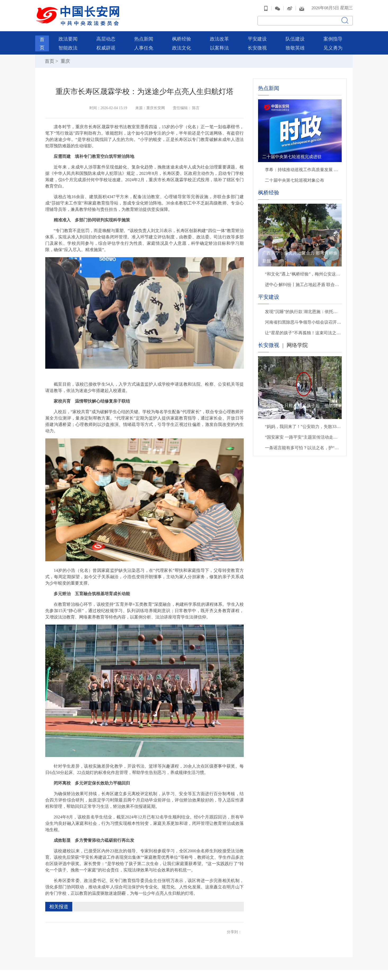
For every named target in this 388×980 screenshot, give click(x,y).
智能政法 (68, 47)
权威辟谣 (106, 47)
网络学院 (297, 344)
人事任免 (144, 47)
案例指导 (333, 38)
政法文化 (182, 47)
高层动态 (106, 38)
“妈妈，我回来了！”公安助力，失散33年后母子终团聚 (303, 426)
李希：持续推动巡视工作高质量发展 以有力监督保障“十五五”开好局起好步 (303, 169)
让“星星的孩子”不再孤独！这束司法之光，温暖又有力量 (303, 332)
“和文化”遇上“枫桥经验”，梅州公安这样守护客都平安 (303, 273)
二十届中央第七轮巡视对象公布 (295, 179)
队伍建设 (295, 38)
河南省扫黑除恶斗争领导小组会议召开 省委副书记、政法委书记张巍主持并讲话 (303, 321)
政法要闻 (68, 38)
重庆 (65, 60)
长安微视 (257, 47)
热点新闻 (144, 38)
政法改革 (219, 38)
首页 (49, 60)
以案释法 (219, 47)
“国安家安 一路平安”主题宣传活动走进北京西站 (303, 436)
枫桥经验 (182, 38)
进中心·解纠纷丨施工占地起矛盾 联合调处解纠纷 (303, 284)
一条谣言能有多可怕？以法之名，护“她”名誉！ (303, 447)
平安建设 (257, 38)
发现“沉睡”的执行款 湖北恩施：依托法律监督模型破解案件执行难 (303, 311)
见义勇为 (333, 47)
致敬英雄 (295, 47)
